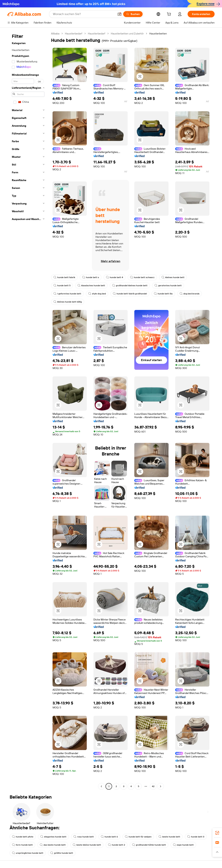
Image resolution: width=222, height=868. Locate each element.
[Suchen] (133, 14)
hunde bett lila (163, 294)
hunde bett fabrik (64, 277)
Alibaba (55, 34)
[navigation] (28, 410)
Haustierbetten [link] (158, 34)
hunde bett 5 (62, 286)
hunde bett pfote (23, 837)
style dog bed (97, 294)
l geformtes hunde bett (67, 294)
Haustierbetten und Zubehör (127, 34)
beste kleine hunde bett (87, 845)
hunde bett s (91, 277)
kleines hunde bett (173, 277)
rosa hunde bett (84, 837)
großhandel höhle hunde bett (149, 845)
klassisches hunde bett (91, 286)
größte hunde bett (62, 853)
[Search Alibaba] (84, 14)
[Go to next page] (161, 786)
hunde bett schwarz (142, 277)
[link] (217, 833)
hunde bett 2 (117, 845)
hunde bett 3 (196, 837)
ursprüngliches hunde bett (28, 853)
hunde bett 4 (115, 277)
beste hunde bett (169, 837)
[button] (120, 14)
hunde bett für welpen (138, 837)
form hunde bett (22, 845)
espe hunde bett (183, 845)
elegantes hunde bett (53, 837)
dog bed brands (190, 294)
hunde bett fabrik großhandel (130, 294)
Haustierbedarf (74, 34)
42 (153, 786)
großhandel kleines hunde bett (130, 286)
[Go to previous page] (101, 786)
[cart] (170, 15)
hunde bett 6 (109, 837)
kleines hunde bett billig (68, 302)
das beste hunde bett (53, 845)
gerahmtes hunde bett (168, 286)
